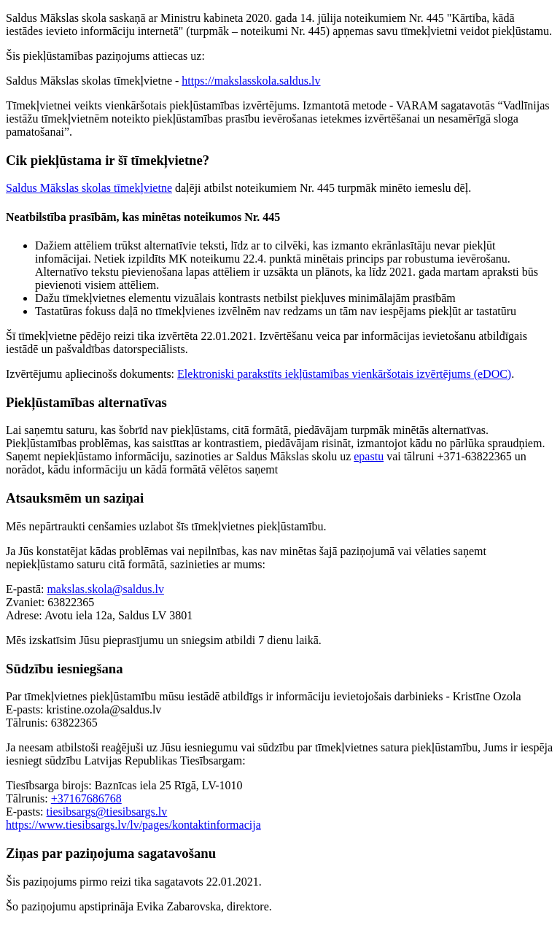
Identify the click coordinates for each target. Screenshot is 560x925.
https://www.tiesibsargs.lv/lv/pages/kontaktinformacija (133, 825)
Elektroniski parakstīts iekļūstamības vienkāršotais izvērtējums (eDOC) (344, 374)
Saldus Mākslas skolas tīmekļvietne (89, 188)
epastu (369, 456)
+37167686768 (86, 798)
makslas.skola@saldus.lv (105, 589)
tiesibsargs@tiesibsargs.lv (107, 812)
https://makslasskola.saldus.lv (251, 81)
